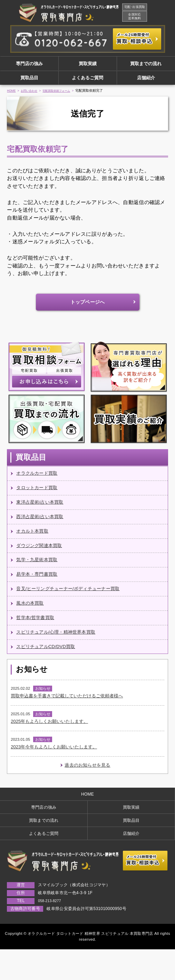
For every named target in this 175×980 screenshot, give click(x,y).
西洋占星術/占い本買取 (43, 526)
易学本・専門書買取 (40, 588)
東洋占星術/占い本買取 (43, 511)
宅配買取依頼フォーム (66, 95)
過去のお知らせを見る (87, 791)
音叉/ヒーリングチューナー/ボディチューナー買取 (76, 603)
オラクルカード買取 (40, 480)
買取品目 (29, 81)
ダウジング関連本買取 (43, 557)
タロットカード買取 (40, 496)
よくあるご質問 (87, 81)
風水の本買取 (32, 619)
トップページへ (88, 307)
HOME (12, 95)
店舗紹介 (146, 81)
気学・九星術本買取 (40, 572)
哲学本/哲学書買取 (38, 634)
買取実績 (88, 65)
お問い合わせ (33, 95)
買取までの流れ (146, 65)
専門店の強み (29, 65)
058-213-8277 (51, 931)
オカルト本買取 (35, 542)
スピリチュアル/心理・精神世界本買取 (62, 650)
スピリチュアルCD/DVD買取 (50, 665)
